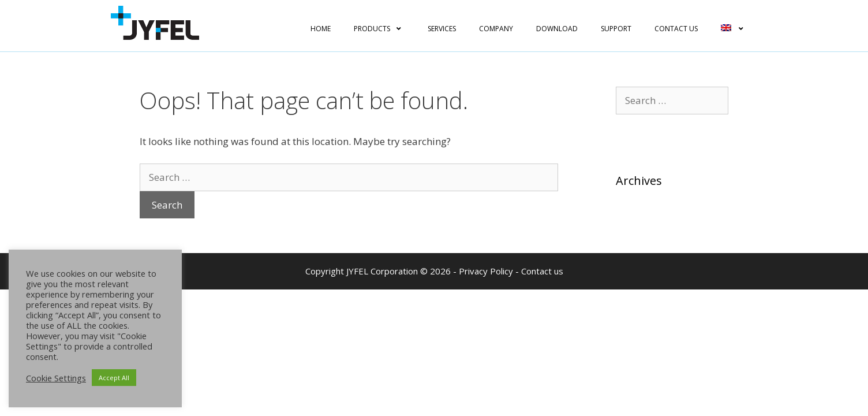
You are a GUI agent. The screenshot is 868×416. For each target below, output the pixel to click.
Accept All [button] (114, 378)
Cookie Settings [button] (56, 378)
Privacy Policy (486, 271)
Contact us (542, 271)
